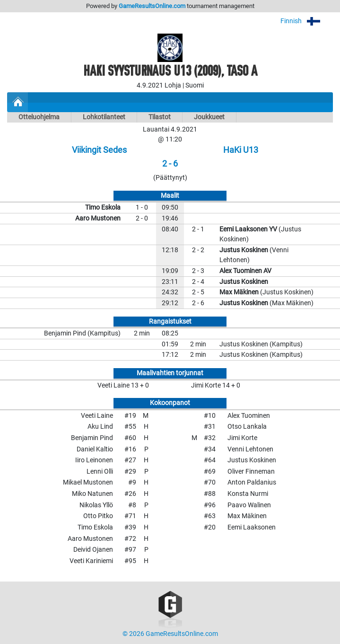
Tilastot (160, 117)
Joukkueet (209, 117)
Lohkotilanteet (104, 117)
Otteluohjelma (39, 117)
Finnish (307, 21)
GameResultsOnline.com (152, 6)
